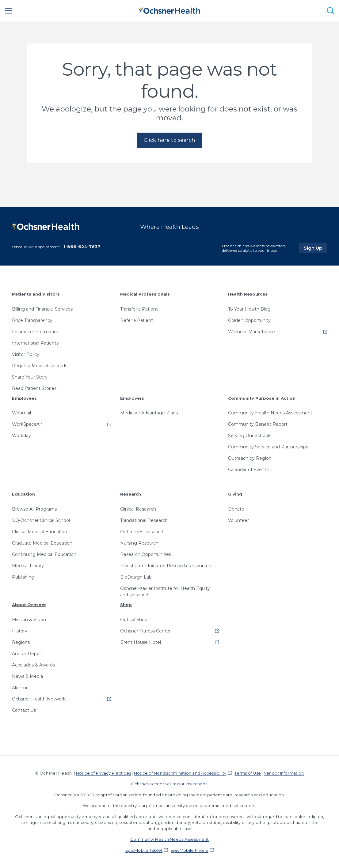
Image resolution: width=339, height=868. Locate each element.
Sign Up (315, 248)
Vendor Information (284, 773)
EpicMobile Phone (190, 850)
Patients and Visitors (36, 294)
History (20, 631)
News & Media (27, 676)
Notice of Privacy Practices (103, 773)
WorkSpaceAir (27, 424)
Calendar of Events (248, 470)
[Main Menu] (9, 11)
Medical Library (28, 566)
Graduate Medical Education (42, 543)
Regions (21, 642)
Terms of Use (248, 773)
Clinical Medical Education (40, 532)
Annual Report (27, 654)
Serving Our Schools (250, 436)
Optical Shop (134, 620)
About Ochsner (29, 605)
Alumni (19, 688)
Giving (235, 494)
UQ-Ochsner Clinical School (41, 520)
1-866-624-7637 (82, 247)
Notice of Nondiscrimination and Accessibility (180, 773)
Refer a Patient (137, 320)
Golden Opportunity (249, 320)
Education (23, 494)
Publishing (23, 577)
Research (131, 494)
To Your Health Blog (249, 309)
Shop (126, 605)
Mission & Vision (29, 620)
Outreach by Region (250, 458)
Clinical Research (138, 509)
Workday (21, 436)
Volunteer (238, 520)
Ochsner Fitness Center (145, 631)
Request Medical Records (40, 366)
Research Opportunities (146, 554)
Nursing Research (139, 543)
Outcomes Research (142, 532)
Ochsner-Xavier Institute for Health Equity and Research (165, 592)
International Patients (35, 343)
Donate (236, 509)
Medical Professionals (145, 294)
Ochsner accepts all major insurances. (170, 784)
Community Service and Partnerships (268, 447)
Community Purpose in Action (262, 398)
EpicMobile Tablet (144, 850)
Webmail (21, 413)
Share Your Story (30, 377)
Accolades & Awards (33, 665)
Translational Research (144, 520)
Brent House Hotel (141, 642)
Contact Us (24, 710)
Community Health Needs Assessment (270, 413)
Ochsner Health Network (39, 699)
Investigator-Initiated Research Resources (166, 566)
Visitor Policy (26, 354)
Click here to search (169, 140)
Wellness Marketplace (251, 332)
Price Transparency (32, 320)
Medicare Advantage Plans (149, 413)
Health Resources (248, 294)
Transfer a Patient (139, 309)
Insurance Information (36, 332)
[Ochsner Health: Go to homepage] (169, 10)
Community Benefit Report (258, 424)
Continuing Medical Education (44, 554)
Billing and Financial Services (42, 309)
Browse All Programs (34, 509)
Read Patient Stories (34, 388)
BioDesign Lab (136, 577)
